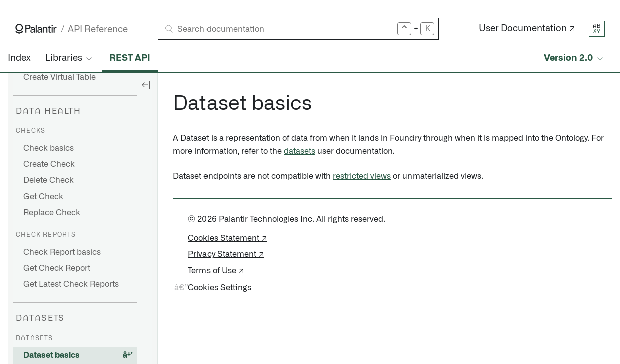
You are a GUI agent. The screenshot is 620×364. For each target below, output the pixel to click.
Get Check (43, 197)
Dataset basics (51, 355)
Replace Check (52, 213)
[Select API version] (574, 58)
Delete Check (48, 180)
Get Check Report (57, 268)
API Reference (98, 29)
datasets (299, 151)
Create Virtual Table (59, 77)
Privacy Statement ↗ (226, 254)
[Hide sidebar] (146, 84)
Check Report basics (62, 252)
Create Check (49, 164)
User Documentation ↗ (527, 29)
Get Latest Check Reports (71, 284)
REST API (130, 58)
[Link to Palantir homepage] (36, 29)
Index (19, 58)
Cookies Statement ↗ (227, 238)
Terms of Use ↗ (216, 271)
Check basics (48, 148)
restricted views (362, 176)
